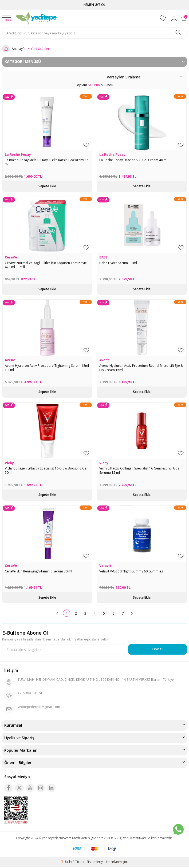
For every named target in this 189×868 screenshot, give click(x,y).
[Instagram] (41, 788)
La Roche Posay (18, 155)
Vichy (9, 463)
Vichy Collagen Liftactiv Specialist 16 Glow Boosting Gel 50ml (46, 470)
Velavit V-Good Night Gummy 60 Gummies (131, 571)
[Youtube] (30, 788)
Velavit (105, 566)
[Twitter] (19, 788)
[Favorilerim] (163, 18)
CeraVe (11, 257)
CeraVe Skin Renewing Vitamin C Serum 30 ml (38, 571)
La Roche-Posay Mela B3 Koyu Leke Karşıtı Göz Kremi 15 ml (47, 162)
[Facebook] (9, 788)
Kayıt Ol (157, 649)
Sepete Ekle (47, 186)
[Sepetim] (184, 18)
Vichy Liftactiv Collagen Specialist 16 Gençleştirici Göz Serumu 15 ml (139, 470)
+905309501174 (30, 693)
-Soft (67, 862)
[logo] (36, 18)
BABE (103, 257)
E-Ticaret (79, 862)
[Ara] (178, 33)
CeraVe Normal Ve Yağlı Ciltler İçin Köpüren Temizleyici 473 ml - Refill (46, 265)
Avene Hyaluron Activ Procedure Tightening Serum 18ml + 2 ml (47, 368)
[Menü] (7, 18)
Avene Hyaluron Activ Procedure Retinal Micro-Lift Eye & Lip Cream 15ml (141, 368)
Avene (10, 360)
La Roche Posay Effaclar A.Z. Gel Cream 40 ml (133, 160)
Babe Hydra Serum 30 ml (118, 263)
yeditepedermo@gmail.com (39, 707)
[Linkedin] (51, 788)
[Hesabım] (174, 18)
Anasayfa (14, 49)
